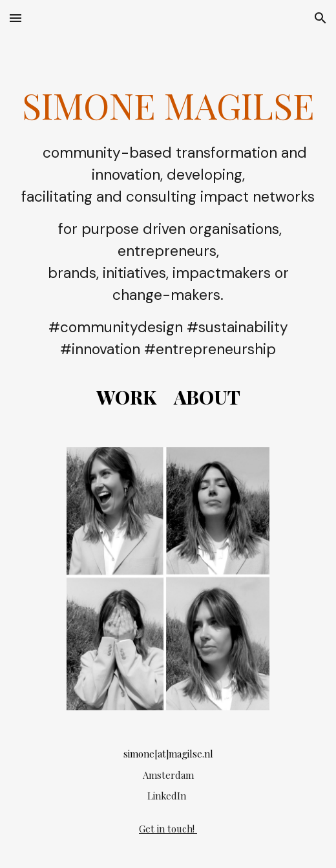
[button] (16, 18)
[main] (168, 234)
